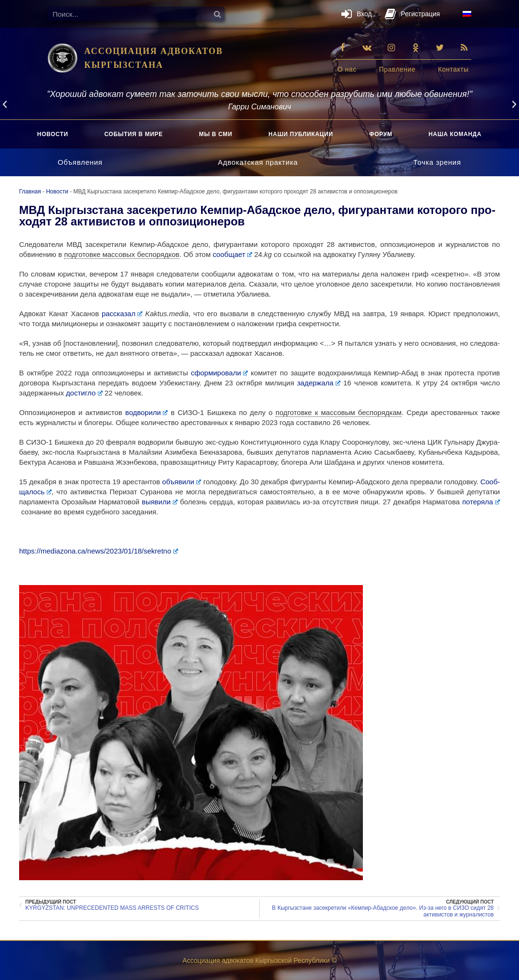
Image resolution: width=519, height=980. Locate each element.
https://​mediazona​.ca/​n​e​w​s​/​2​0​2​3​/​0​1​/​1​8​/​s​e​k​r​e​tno (99, 551)
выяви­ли (160, 502)
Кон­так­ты (453, 69)
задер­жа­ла (319, 383)
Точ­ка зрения (437, 162)
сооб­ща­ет (232, 254)
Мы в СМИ (216, 134)
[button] (5, 105)
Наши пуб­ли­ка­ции (301, 134)
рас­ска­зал (122, 314)
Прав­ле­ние (397, 69)
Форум (381, 134)
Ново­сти (53, 134)
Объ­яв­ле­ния (80, 162)
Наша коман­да (455, 134)
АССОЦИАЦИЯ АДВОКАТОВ (154, 51)
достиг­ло (84, 393)
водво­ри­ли (146, 412)
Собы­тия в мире (134, 134)
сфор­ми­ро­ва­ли (220, 373)
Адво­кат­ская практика (258, 162)
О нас (347, 69)
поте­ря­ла (481, 502)
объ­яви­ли (180, 482)
